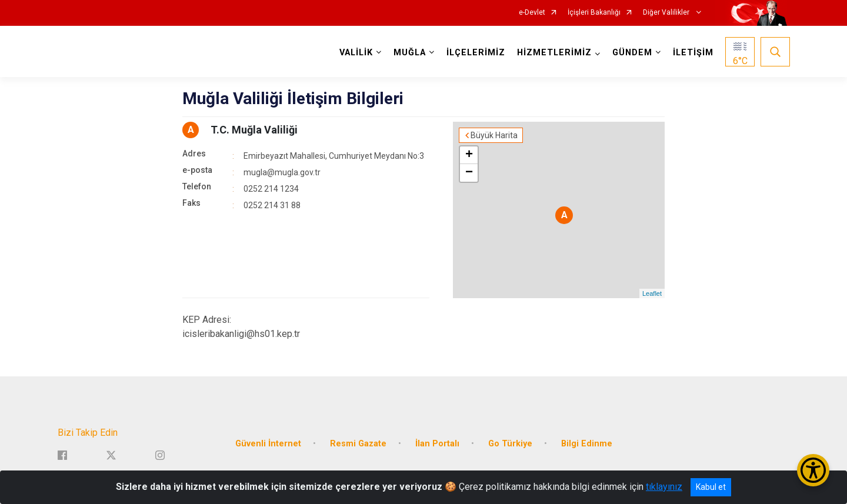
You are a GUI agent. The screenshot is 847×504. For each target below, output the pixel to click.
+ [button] (469, 155)
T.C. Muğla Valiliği (254, 130)
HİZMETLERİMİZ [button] (554, 53)
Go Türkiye (510, 443)
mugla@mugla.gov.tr (282, 172)
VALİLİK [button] (356, 53)
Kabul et (711, 487)
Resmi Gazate (358, 443)
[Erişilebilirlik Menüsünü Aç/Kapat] (813, 470)
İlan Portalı (437, 443)
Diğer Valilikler (667, 13)
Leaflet (652, 293)
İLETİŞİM (693, 53)
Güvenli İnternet (268, 443)
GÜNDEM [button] (632, 53)
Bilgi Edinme (587, 443)
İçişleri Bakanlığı (594, 13)
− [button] (469, 173)
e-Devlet (532, 13)
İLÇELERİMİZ (476, 53)
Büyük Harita (494, 135)
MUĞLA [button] (410, 53)
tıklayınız (664, 487)
